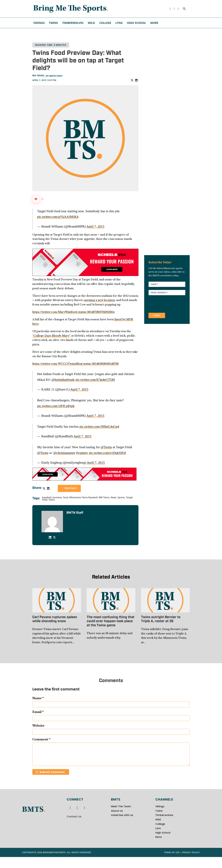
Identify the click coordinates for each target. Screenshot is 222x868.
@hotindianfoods (63, 380)
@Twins (106, 447)
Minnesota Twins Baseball (83, 497)
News (114, 497)
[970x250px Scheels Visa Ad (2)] (85, 262)
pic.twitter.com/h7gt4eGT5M (95, 380)
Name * (38, 698)
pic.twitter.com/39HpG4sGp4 (99, 426)
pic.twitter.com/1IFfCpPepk (56, 406)
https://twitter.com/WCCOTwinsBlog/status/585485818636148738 (75, 364)
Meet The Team (121, 817)
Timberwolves (73, 23)
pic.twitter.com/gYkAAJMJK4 (58, 217)
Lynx (119, 23)
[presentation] (170, 304)
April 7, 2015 (95, 226)
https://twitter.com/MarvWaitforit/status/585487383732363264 (73, 312)
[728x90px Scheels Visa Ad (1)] (84, 474)
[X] (132, 80)
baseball (47, 497)
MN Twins (38, 76)
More (154, 23)
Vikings (39, 23)
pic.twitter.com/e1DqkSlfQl (107, 453)
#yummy (82, 453)
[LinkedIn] (136, 80)
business (57, 497)
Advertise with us (122, 826)
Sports (121, 497)
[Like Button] (36, 199)
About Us (117, 822)
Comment (69, 488)
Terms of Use (172, 863)
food (66, 497)
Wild (91, 23)
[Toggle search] (184, 9)
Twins (53, 23)
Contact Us (74, 827)
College (105, 23)
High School (136, 23)
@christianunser (64, 453)
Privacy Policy (191, 863)
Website (38, 726)
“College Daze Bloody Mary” (51, 336)
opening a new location (99, 300)
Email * (38, 712)
